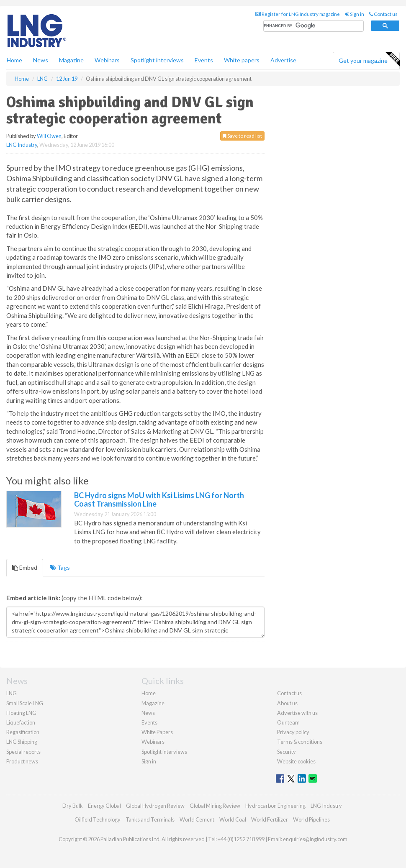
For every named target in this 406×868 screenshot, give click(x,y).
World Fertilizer (270, 819)
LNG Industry (22, 145)
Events (204, 60)
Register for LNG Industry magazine (298, 14)
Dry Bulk (73, 806)
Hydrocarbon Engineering (275, 806)
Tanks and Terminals (150, 819)
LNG (12, 693)
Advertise (283, 60)
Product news (22, 761)
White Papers (157, 732)
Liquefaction (21, 722)
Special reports (23, 752)
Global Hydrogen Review (155, 806)
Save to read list (242, 136)
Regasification (23, 732)
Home (14, 60)
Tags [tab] (60, 567)
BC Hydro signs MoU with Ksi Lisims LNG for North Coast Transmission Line (159, 499)
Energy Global (104, 806)
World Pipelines (311, 819)
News (148, 713)
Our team (288, 722)
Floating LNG (21, 713)
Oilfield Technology (98, 819)
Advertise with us (297, 713)
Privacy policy (293, 732)
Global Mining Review (215, 806)
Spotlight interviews (157, 60)
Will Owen (49, 136)
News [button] (41, 60)
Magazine (71, 60)
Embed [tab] (25, 567)
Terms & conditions (300, 742)
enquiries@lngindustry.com (315, 839)
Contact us (383, 14)
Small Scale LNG (25, 703)
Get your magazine (369, 59)
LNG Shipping (22, 742)
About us (287, 703)
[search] (313, 26)
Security (287, 752)
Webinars (107, 60)
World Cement (197, 819)
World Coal (233, 819)
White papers (242, 60)
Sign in (355, 14)
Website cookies (296, 761)
